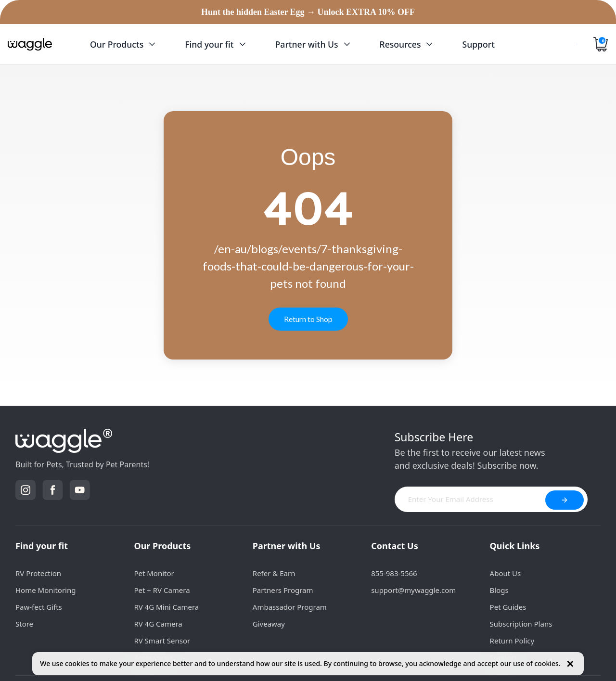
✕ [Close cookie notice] (570, 664)
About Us (506, 573)
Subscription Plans (521, 624)
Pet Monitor (154, 573)
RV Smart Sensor (162, 641)
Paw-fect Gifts (39, 607)
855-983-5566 (394, 573)
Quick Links (515, 546)
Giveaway (269, 624)
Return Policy (512, 641)
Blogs (499, 590)
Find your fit (42, 546)
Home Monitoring (45, 590)
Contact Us (395, 546)
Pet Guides (508, 607)
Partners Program (283, 590)
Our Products (162, 546)
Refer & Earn (274, 573)
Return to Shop (308, 319)
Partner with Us (287, 546)
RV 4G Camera (158, 624)
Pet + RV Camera (162, 590)
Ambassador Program (290, 607)
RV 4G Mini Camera (166, 607)
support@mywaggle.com (413, 590)
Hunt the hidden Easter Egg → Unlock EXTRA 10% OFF (308, 12)
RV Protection (38, 573)
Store (24, 624)
